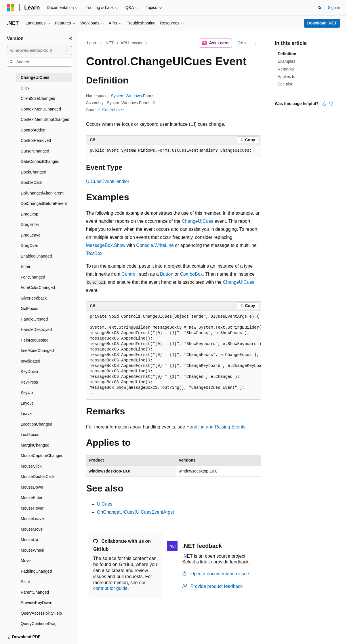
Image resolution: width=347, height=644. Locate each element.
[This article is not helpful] (331, 104)
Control (129, 274)
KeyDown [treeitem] (29, 371)
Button (167, 274)
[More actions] (256, 43)
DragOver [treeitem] (29, 245)
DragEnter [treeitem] (30, 224)
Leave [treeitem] (26, 414)
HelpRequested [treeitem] (35, 340)
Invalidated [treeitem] (30, 361)
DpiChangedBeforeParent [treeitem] (44, 203)
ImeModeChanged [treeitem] (37, 350)
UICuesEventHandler (108, 181)
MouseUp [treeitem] (29, 540)
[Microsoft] (11, 8)
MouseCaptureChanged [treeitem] (42, 456)
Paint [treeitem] (25, 582)
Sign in (334, 7)
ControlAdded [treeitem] (33, 130)
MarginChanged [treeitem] (35, 445)
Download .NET (322, 23)
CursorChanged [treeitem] (35, 151)
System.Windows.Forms (133, 96)
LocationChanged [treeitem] (37, 424)
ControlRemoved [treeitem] (36, 140)
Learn (92, 43)
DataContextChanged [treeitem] (40, 161)
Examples (286, 61)
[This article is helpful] (324, 104)
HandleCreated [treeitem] (34, 319)
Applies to (286, 77)
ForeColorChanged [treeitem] (38, 287)
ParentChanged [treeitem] (35, 592)
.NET (109, 43)
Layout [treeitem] (27, 403)
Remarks (286, 69)
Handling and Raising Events (216, 427)
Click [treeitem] (25, 88)
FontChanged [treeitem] (33, 277)
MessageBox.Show (106, 245)
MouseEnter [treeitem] (32, 498)
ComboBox (191, 274)
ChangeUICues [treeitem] (35, 77)
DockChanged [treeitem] (34, 172)
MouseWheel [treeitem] (33, 550)
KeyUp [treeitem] (27, 393)
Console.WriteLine (155, 245)
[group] (173, 355)
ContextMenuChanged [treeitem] (41, 109)
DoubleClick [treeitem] (32, 182)
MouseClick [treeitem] (31, 466)
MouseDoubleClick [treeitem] (38, 477)
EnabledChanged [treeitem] (36, 256)
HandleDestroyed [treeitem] (36, 329)
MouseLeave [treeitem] (32, 519)
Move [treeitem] (26, 561)
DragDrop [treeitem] (29, 214)
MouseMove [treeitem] (32, 529)
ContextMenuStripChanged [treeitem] (45, 119)
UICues (105, 504)
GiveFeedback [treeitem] (34, 298)
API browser (131, 43)
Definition (287, 54)
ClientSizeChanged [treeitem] (38, 98)
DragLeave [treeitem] (31, 235)
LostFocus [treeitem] (30, 435)
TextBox (94, 253)
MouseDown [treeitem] (32, 487)
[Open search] (320, 8)
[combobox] (39, 51)
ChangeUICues (198, 221)
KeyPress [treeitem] (29, 382)
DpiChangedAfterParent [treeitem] (42, 193)
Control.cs (111, 110)
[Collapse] (70, 39)
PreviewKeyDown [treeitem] (37, 603)
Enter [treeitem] (25, 266)
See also (285, 84)
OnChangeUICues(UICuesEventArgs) (136, 512)
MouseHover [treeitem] (32, 508)
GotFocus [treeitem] (29, 308)
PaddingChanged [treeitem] (36, 571)
